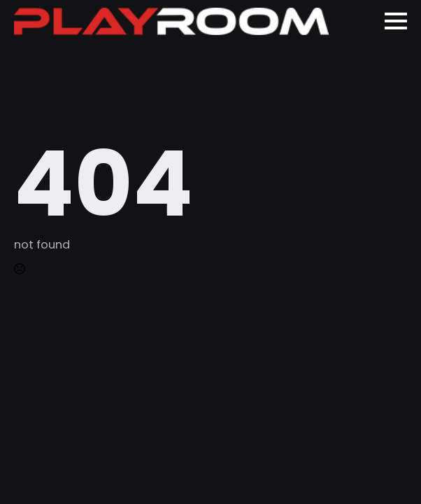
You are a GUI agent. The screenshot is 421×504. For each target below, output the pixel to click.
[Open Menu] (396, 21)
